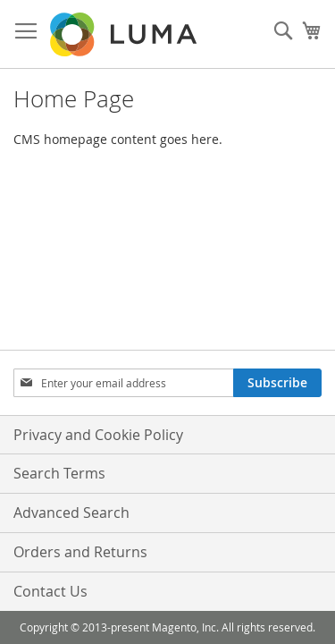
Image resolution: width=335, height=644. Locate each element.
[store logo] (125, 34)
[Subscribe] (277, 383)
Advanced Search (71, 513)
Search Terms (59, 473)
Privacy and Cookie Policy (98, 435)
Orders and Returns (80, 552)
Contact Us (50, 591)
